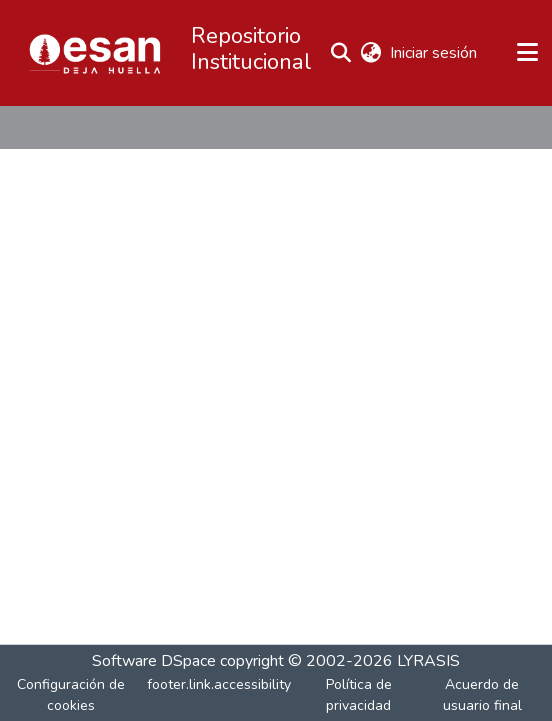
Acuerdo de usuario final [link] (482, 695)
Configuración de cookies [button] (71, 695)
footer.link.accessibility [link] (219, 684)
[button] (95, 53)
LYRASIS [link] (428, 661)
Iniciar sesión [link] (434, 53)
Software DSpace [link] (154, 661)
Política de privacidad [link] (359, 695)
